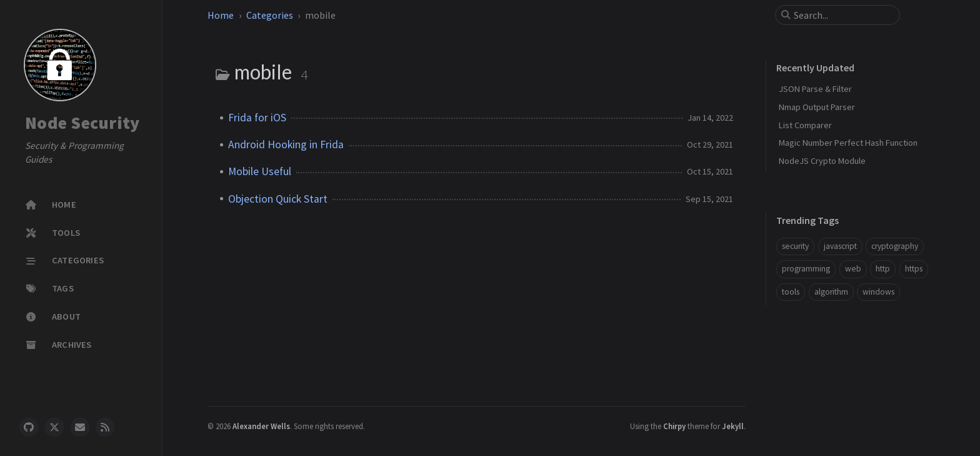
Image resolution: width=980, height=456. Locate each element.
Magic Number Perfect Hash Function (848, 143)
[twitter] (54, 427)
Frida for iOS (257, 118)
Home (221, 15)
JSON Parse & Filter (815, 89)
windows (878, 292)
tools (791, 292)
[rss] (105, 427)
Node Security (82, 123)
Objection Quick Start (278, 199)
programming (806, 269)
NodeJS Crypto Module (822, 161)
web (853, 269)
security (795, 246)
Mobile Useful (260, 171)
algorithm (831, 292)
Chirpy (674, 426)
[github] (29, 427)
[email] (80, 427)
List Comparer (805, 125)
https (914, 269)
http (883, 269)
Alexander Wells (261, 426)
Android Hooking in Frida (286, 144)
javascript (840, 246)
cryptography (895, 246)
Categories (270, 15)
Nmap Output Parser (817, 107)
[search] (842, 15)
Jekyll (733, 426)
